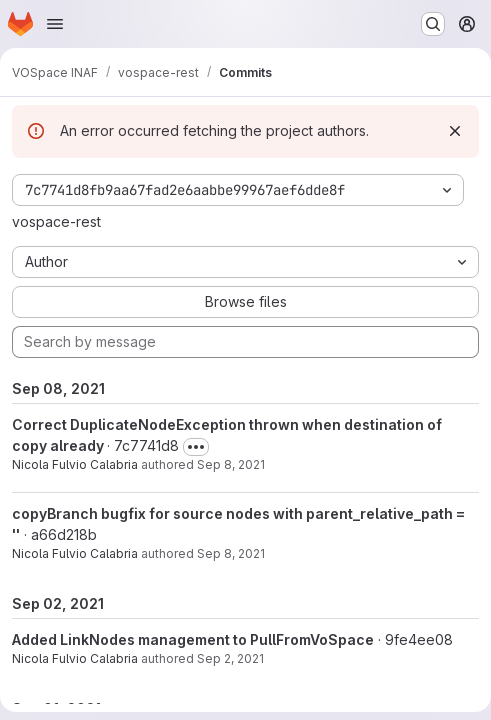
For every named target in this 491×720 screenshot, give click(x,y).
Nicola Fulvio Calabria (75, 464)
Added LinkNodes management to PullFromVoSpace (193, 639)
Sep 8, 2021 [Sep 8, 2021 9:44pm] (231, 464)
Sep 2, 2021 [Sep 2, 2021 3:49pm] (230, 658)
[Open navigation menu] (55, 24)
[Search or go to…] (433, 24)
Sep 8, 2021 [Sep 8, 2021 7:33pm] (231, 553)
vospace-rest (56, 221)
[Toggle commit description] (196, 447)
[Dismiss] (455, 131)
